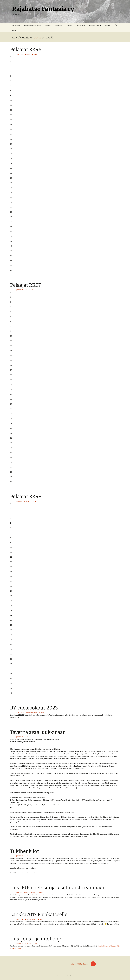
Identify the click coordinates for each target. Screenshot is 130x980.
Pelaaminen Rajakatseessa (33, 26)
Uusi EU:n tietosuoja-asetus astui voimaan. (58, 888)
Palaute (108, 26)
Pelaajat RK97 (25, 285)
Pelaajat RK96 (26, 49)
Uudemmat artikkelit (83, 964)
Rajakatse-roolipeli (95, 26)
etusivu (29, 713)
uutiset (35, 713)
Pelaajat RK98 (26, 497)
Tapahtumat (16, 26)
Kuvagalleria (59, 26)
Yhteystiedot (81, 26)
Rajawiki (48, 26)
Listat (28, 54)
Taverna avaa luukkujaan (38, 732)
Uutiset (15, 30)
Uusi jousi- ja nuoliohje (36, 939)
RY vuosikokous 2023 (34, 708)
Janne (38, 37)
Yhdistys (70, 26)
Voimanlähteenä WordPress (65, 976)
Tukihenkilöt (24, 851)
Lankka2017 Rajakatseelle (39, 915)
